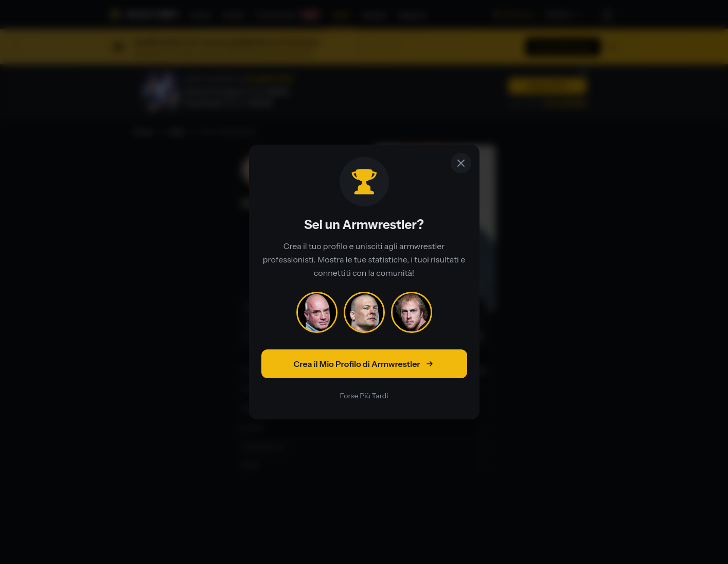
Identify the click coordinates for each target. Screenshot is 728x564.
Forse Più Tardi (364, 396)
